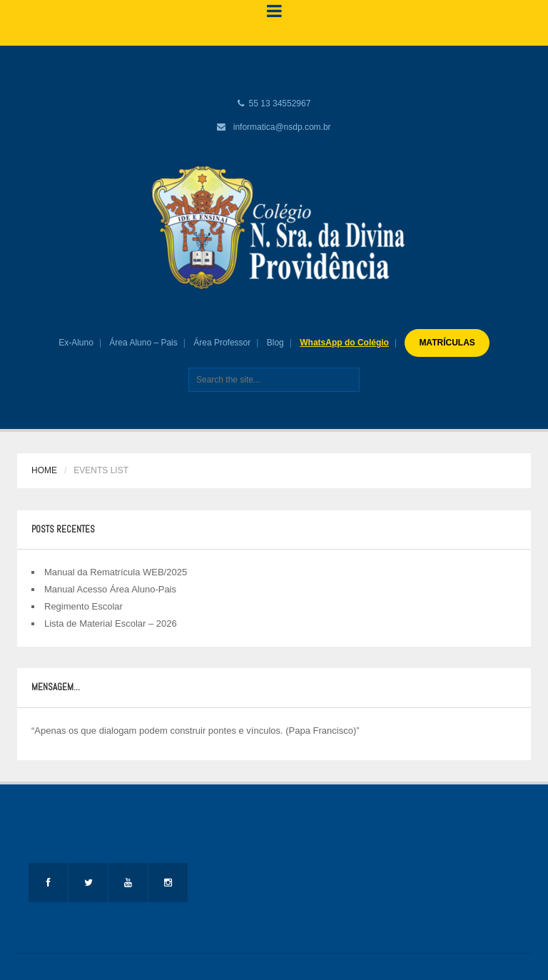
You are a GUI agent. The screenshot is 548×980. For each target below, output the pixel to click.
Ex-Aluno (76, 343)
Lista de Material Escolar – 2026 (111, 623)
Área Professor (222, 343)
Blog (275, 343)
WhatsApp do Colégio (344, 343)
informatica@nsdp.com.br (282, 127)
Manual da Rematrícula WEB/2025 (116, 572)
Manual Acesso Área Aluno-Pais (110, 589)
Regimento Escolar (83, 606)
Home (44, 470)
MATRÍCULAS (447, 343)
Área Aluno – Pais (143, 343)
